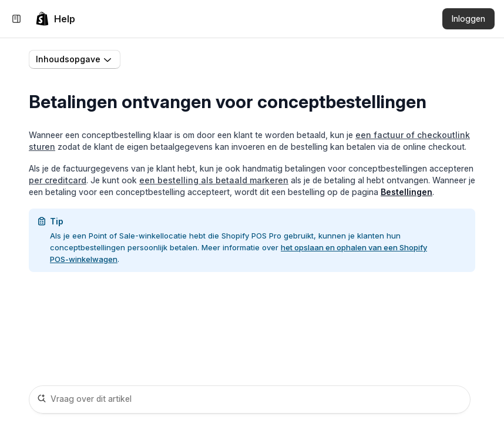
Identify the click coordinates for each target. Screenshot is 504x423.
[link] (55, 19)
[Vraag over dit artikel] (250, 399)
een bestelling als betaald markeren (214, 180)
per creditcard (58, 180)
